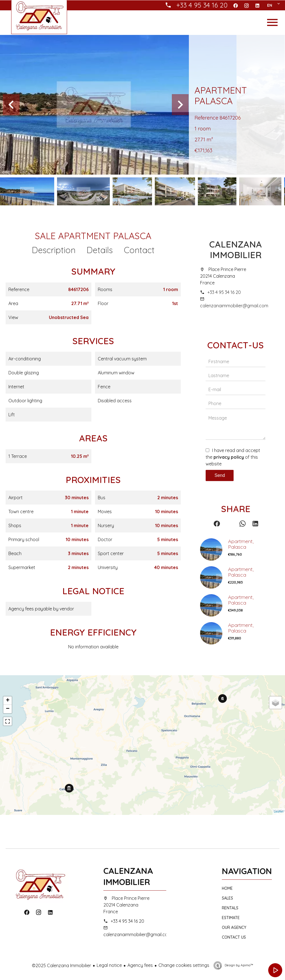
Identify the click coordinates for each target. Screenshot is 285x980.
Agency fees (140, 965)
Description (54, 250)
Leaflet (279, 812)
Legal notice (109, 965)
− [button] (8, 709)
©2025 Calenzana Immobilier (61, 965)
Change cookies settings (184, 965)
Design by (238, 965)
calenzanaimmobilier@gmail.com (234, 306)
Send (220, 475)
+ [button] (8, 701)
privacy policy (229, 457)
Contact (139, 250)
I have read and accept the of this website (233, 457)
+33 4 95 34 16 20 (224, 292)
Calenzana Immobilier (236, 249)
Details (100, 250)
